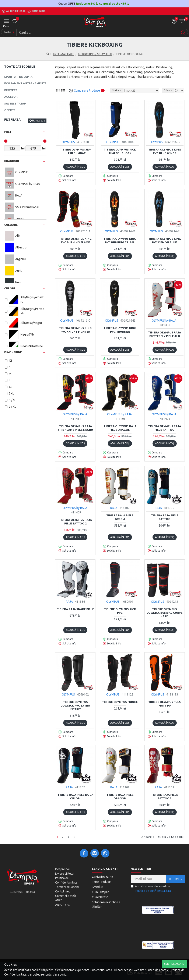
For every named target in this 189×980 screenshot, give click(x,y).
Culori (10, 288)
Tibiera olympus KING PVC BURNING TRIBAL (120, 240)
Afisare (168, 90)
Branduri (12, 161)
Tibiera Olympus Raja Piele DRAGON (120, 428)
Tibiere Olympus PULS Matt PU (164, 704)
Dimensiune (13, 352)
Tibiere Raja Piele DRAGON (120, 797)
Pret (8, 132)
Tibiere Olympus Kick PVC (120, 611)
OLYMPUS (68, 142)
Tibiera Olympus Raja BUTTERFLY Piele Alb (164, 334)
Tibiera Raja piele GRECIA (120, 517)
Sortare (117, 90)
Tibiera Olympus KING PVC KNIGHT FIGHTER (75, 330)
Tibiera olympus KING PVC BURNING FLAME (75, 240)
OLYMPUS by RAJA (164, 321)
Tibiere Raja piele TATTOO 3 (164, 797)
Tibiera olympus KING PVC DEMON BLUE (165, 240)
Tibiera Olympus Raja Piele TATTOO (164, 428)
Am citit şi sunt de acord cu (151, 889)
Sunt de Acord (174, 964)
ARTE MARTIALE (63, 54)
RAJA (114, 508)
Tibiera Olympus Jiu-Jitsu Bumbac (75, 151)
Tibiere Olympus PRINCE (120, 702)
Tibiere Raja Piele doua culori (75, 797)
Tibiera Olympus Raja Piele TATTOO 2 (75, 522)
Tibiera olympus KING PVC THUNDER (120, 330)
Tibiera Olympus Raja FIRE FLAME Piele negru (75, 428)
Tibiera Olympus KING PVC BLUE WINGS (165, 151)
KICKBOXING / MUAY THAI (95, 54)
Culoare (11, 225)
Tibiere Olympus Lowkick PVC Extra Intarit (75, 705)
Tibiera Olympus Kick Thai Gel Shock (120, 151)
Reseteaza (39, 121)
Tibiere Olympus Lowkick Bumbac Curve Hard (164, 613)
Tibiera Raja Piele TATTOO (165, 517)
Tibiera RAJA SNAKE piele (75, 609)
